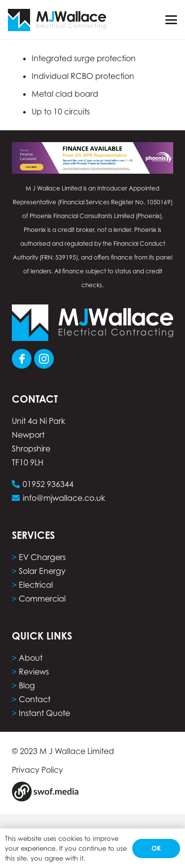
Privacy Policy (37, 770)
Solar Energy (42, 571)
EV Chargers (42, 557)
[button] (171, 20)
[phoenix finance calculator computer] (92, 158)
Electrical (36, 585)
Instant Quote (44, 713)
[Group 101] (22, 359)
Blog (27, 685)
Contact (35, 699)
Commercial (42, 599)
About (31, 658)
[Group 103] (44, 359)
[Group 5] (57, 20)
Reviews (34, 672)
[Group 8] (45, 792)
